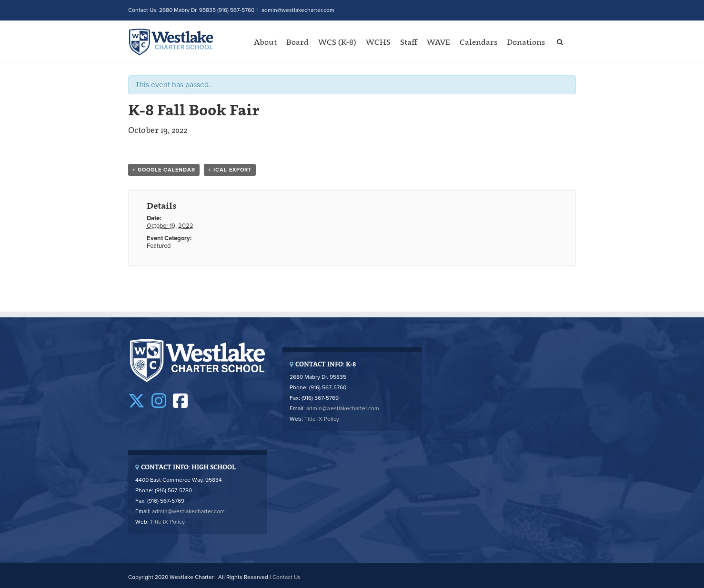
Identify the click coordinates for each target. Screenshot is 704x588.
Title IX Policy (322, 419)
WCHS (378, 42)
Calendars (478, 42)
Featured (159, 246)
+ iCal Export (230, 170)
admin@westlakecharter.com (298, 10)
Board (297, 42)
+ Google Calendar (164, 170)
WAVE (438, 42)
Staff (409, 42)
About (265, 42)
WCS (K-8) (337, 42)
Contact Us (287, 577)
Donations (526, 42)
